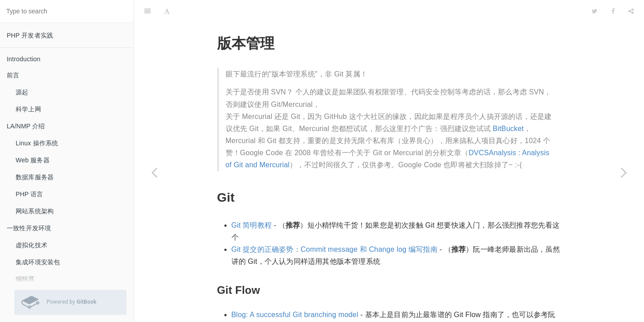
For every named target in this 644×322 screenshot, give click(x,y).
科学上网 (28, 109)
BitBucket (508, 129)
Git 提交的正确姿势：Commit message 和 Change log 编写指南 (335, 249)
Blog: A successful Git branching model (295, 315)
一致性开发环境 (29, 228)
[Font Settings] (167, 11)
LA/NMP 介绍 (26, 126)
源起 (22, 92)
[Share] (631, 11)
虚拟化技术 (32, 245)
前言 (13, 75)
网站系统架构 (35, 211)
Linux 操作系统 (37, 143)
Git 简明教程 (252, 225)
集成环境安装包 (38, 262)
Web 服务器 (33, 160)
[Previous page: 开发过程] (154, 172)
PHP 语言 (29, 194)
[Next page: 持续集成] (624, 172)
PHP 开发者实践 (30, 35)
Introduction (24, 59)
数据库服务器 (35, 177)
